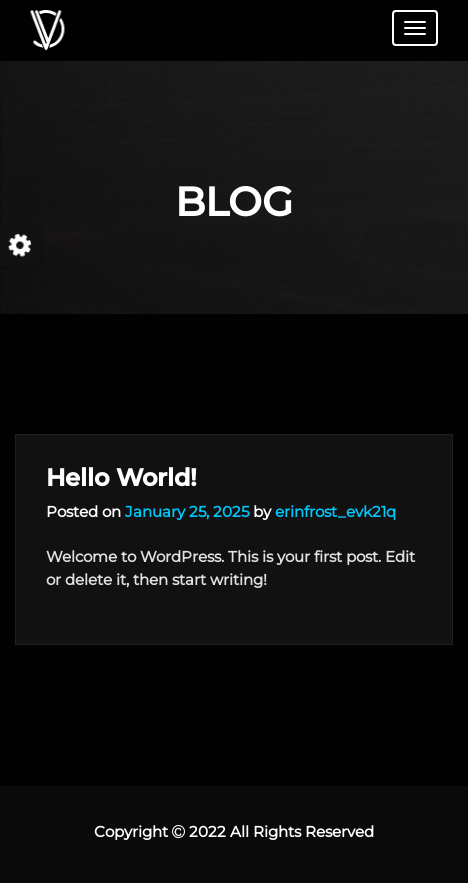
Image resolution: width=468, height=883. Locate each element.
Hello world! (121, 477)
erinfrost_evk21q (335, 511)
